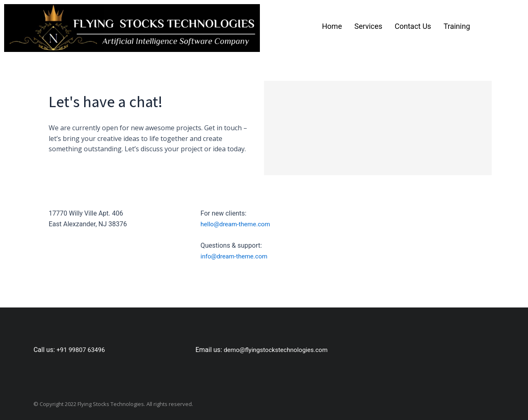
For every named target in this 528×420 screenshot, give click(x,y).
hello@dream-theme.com (237, 224)
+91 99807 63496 (82, 350)
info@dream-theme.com (236, 256)
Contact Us (413, 26)
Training (457, 26)
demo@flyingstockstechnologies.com (279, 350)
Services (368, 26)
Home (332, 26)
